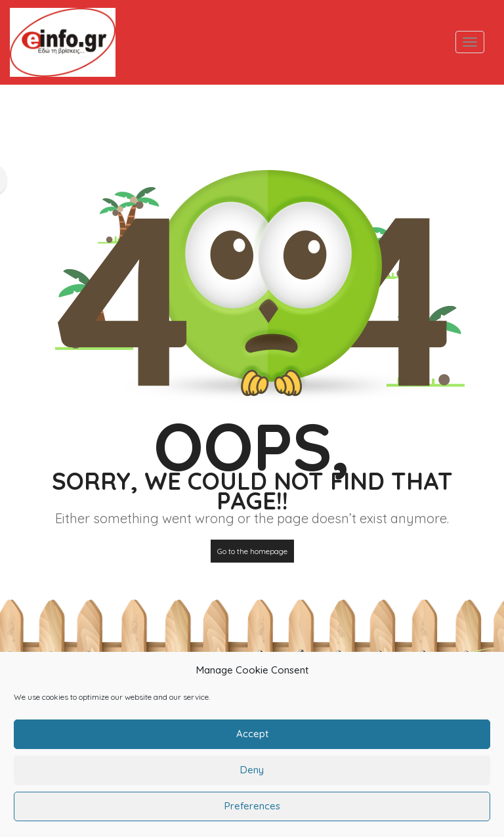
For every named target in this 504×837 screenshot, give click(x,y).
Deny (252, 779)
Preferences (252, 815)
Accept (252, 743)
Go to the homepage (252, 551)
